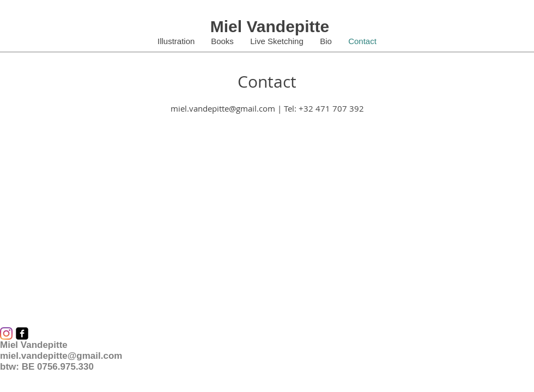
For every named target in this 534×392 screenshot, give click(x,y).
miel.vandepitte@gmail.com (223, 108)
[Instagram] (6, 333)
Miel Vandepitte (270, 26)
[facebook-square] (22, 333)
